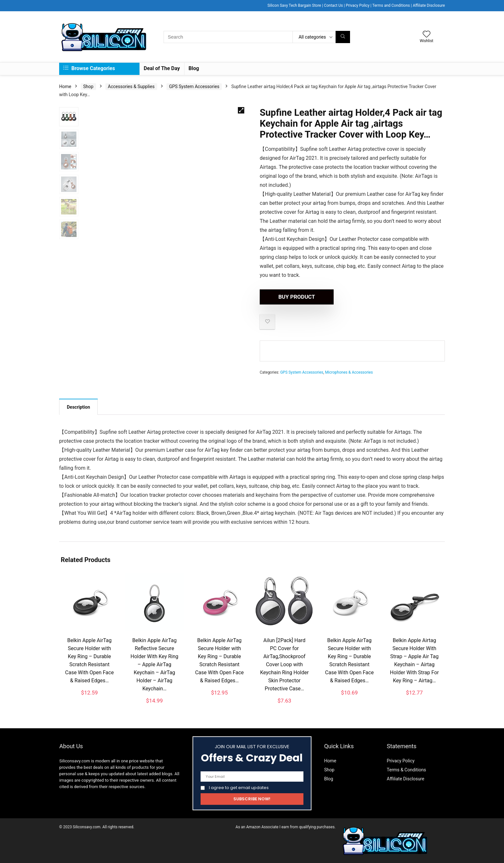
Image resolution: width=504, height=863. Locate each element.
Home (65, 86)
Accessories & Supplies (131, 86)
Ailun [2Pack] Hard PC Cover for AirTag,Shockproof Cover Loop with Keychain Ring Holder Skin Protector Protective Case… (284, 664)
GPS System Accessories (194, 86)
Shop (88, 86)
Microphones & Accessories (349, 372)
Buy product (297, 297)
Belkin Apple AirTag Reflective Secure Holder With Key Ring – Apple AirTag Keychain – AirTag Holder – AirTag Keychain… (154, 664)
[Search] (343, 37)
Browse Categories (89, 68)
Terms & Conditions (406, 770)
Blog (194, 68)
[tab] (78, 407)
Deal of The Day (162, 68)
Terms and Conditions (391, 5)
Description (78, 407)
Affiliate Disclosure (429, 5)
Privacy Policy (358, 5)
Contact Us (333, 5)
